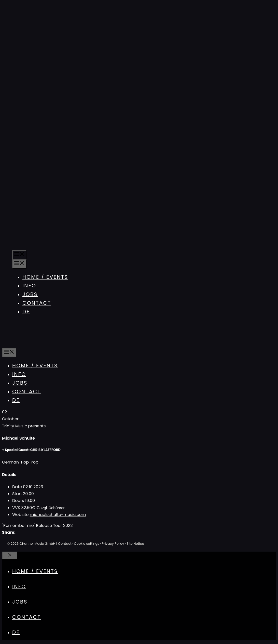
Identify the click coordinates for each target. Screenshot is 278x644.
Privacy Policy (113, 544)
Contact (37, 303)
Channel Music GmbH (38, 544)
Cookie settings (87, 544)
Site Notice (135, 544)
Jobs (30, 294)
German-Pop (15, 462)
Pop (34, 462)
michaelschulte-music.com (58, 515)
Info (29, 286)
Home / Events (45, 277)
